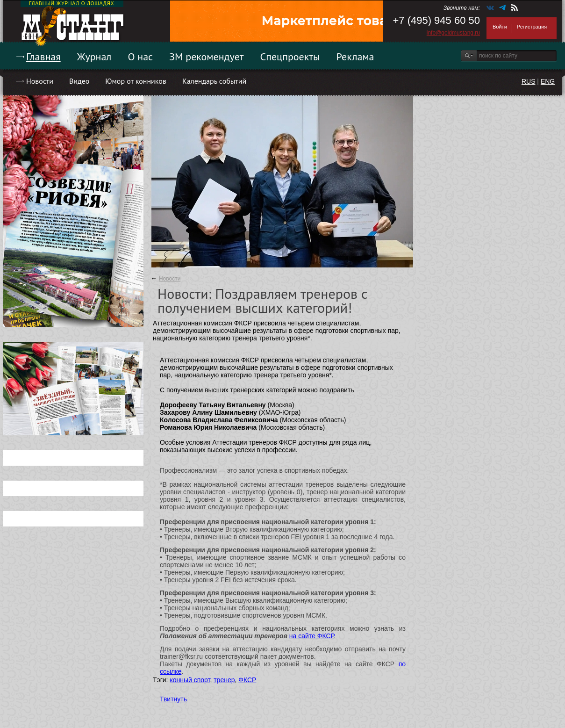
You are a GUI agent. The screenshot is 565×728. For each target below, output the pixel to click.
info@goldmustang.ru (453, 33)
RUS (529, 81)
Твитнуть (173, 699)
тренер (224, 680)
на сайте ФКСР (311, 636)
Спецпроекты (290, 57)
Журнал (94, 57)
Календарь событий (214, 81)
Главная (43, 57)
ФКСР (247, 680)
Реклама (355, 57)
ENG (548, 81)
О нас (140, 57)
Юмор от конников (136, 81)
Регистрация (532, 27)
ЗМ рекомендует (207, 57)
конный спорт (190, 680)
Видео (79, 81)
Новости (40, 81)
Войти (500, 27)
